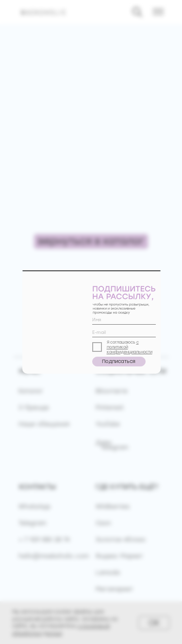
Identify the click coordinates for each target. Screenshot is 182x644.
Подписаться (119, 361)
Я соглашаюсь (122, 342)
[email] (124, 332)
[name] (124, 320)
